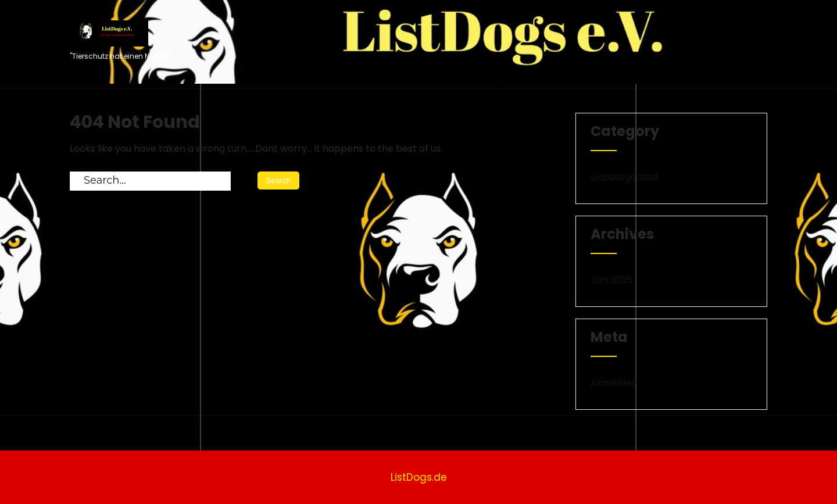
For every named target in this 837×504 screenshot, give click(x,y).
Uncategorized (624, 177)
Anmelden (614, 383)
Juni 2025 (612, 280)
